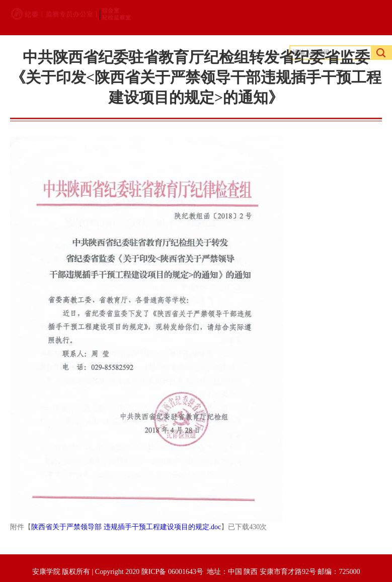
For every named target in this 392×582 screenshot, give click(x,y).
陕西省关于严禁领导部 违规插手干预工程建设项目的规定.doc (126, 527)
